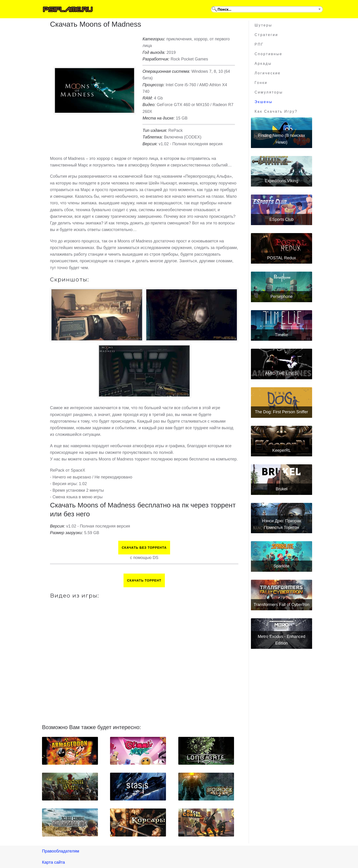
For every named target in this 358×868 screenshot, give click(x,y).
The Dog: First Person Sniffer (282, 412)
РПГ (259, 44)
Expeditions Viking (282, 181)
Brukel (281, 489)
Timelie (281, 335)
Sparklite (282, 566)
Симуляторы (269, 92)
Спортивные (268, 54)
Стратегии (266, 35)
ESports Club (282, 219)
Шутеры (263, 25)
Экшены (264, 102)
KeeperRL (281, 450)
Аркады (263, 64)
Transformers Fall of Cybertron (282, 605)
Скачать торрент (144, 580)
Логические (268, 73)
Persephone (281, 296)
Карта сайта (53, 862)
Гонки (261, 83)
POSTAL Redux (282, 258)
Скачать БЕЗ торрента (144, 548)
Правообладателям (61, 851)
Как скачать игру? (276, 111)
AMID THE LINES (282, 373)
